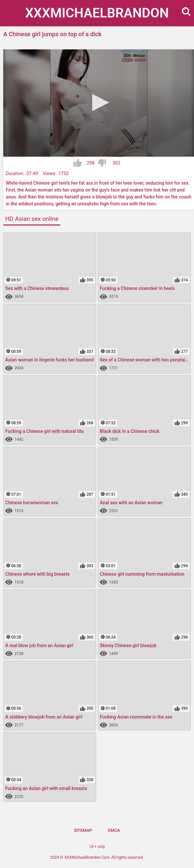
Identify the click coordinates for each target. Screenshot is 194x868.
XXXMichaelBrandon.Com (87, 857)
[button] (99, 103)
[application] (99, 103)
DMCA (114, 830)
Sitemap (83, 830)
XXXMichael (97, 13)
